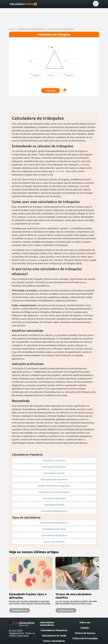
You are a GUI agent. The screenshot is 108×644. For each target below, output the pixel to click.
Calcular (50, 91)
